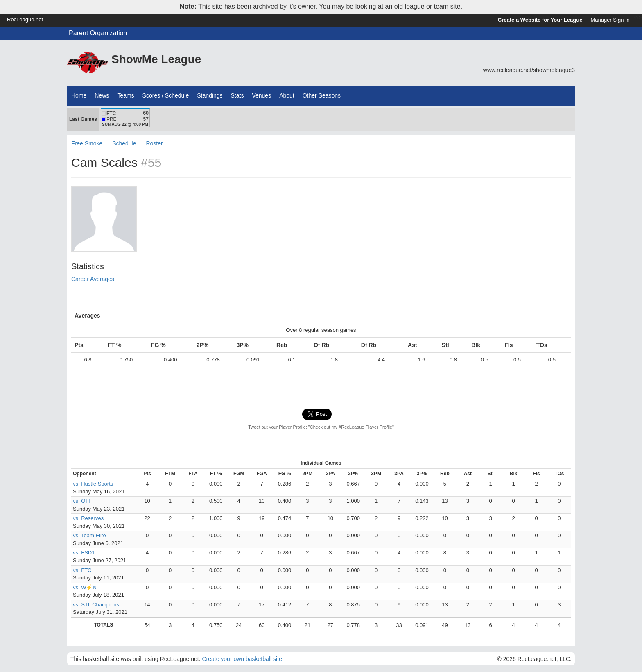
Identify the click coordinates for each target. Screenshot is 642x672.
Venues (261, 95)
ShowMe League (156, 59)
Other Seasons (322, 95)
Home (79, 95)
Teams (125, 95)
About (287, 95)
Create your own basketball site (242, 659)
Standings (210, 95)
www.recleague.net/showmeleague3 (529, 70)
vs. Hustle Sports (93, 484)
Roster (154, 143)
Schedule (124, 143)
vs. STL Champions (96, 605)
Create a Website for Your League (540, 20)
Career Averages (93, 279)
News (102, 95)
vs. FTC (82, 570)
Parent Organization (98, 33)
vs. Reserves (88, 518)
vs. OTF (82, 501)
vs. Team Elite (89, 535)
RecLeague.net (25, 19)
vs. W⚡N (85, 587)
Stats (237, 95)
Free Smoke (87, 143)
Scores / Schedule (166, 95)
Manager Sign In (610, 20)
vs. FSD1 (84, 553)
